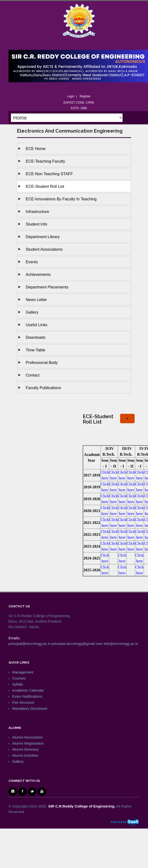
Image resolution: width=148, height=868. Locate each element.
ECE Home (36, 149)
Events (32, 262)
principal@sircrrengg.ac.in (30, 644)
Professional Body (42, 362)
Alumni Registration (28, 743)
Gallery (32, 312)
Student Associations (44, 249)
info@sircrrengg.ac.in (121, 644)
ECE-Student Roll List (45, 186)
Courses (19, 678)
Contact (33, 375)
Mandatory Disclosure (30, 708)
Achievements (38, 274)
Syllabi (17, 684)
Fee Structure (23, 702)
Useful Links (37, 325)
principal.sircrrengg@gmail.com (77, 644)
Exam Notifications (27, 696)
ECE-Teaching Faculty (45, 161)
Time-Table (35, 350)
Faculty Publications (43, 388)
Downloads (36, 337)
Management (23, 672)
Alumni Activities (25, 755)
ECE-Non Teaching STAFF (49, 174)
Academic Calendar (28, 690)
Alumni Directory (25, 749)
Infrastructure (37, 211)
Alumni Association (27, 737)
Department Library (43, 237)
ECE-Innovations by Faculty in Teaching (61, 199)
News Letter (36, 300)
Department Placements (47, 287)
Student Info (36, 224)
